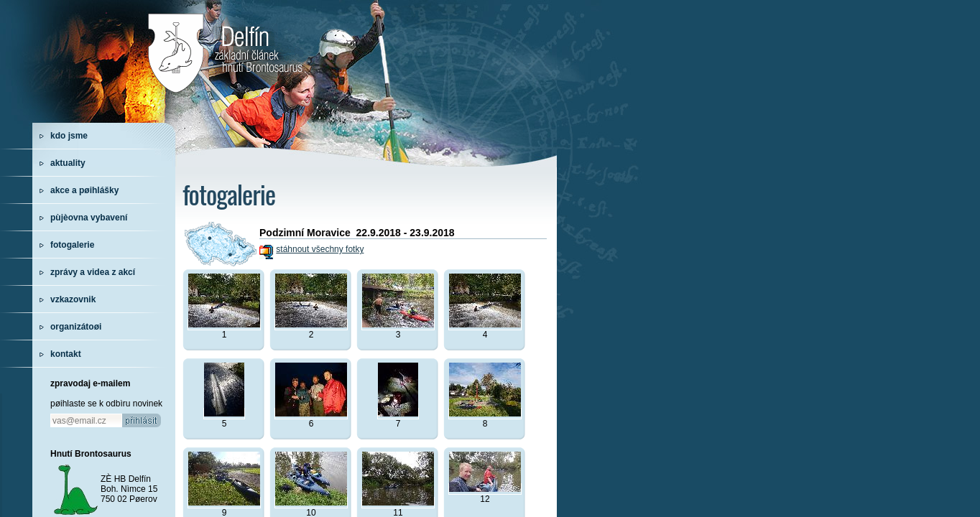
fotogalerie (72, 245)
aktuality (68, 163)
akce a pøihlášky (84, 190)
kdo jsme (69, 136)
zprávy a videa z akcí (93, 272)
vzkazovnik (73, 299)
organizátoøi (76, 327)
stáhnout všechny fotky (320, 249)
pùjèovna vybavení (89, 218)
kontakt (66, 354)
